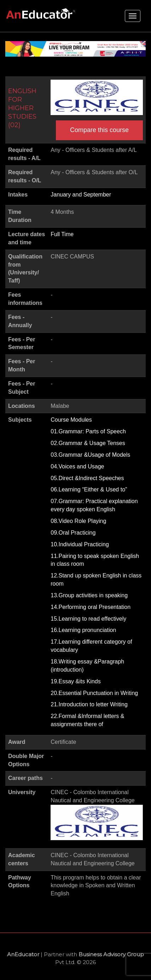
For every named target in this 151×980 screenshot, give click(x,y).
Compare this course (99, 130)
